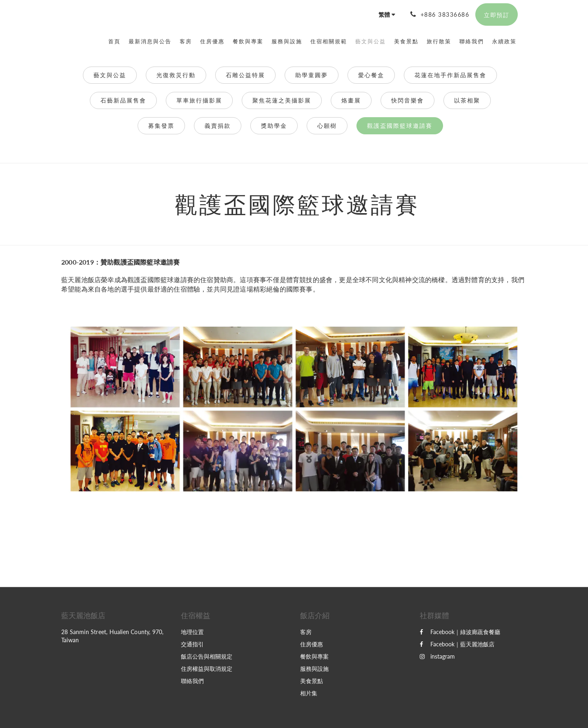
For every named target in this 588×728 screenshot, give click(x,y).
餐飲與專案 (314, 656)
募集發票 (161, 126)
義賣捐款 (218, 126)
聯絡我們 (192, 681)
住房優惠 (312, 644)
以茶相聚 (467, 100)
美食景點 (312, 681)
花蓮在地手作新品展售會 (450, 75)
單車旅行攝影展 (199, 100)
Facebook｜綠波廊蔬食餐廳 (460, 632)
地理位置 (192, 632)
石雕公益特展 (245, 75)
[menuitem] (116, 41)
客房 (306, 632)
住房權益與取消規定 (207, 669)
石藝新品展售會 (123, 100)
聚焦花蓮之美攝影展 (282, 100)
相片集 (309, 693)
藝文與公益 (110, 75)
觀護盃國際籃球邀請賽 (400, 126)
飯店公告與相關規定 (207, 656)
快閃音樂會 (408, 100)
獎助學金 (274, 126)
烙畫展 (351, 100)
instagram (437, 656)
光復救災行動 (176, 75)
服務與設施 (314, 669)
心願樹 (327, 126)
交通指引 (192, 644)
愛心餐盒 (371, 75)
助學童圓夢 (312, 75)
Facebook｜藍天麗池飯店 (457, 644)
